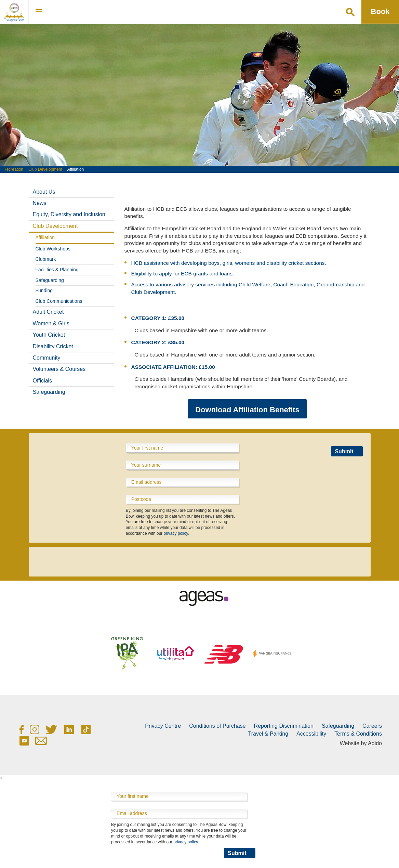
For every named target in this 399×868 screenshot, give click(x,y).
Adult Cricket (48, 312)
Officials (43, 381)
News (40, 203)
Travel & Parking (268, 734)
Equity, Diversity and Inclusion (69, 214)
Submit (344, 451)
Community (47, 358)
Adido (375, 743)
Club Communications (59, 301)
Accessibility (311, 734)
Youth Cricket (49, 335)
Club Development (45, 169)
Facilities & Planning (57, 270)
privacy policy (176, 533)
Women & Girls (51, 323)
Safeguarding (50, 280)
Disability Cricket (53, 346)
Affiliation (45, 237)
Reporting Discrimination (284, 726)
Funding (44, 290)
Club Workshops (53, 249)
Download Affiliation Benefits (247, 410)
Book (380, 11)
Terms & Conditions (358, 734)
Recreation (13, 169)
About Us (44, 192)
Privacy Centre (163, 726)
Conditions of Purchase (217, 726)
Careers (372, 726)
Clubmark (46, 259)
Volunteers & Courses (59, 369)
